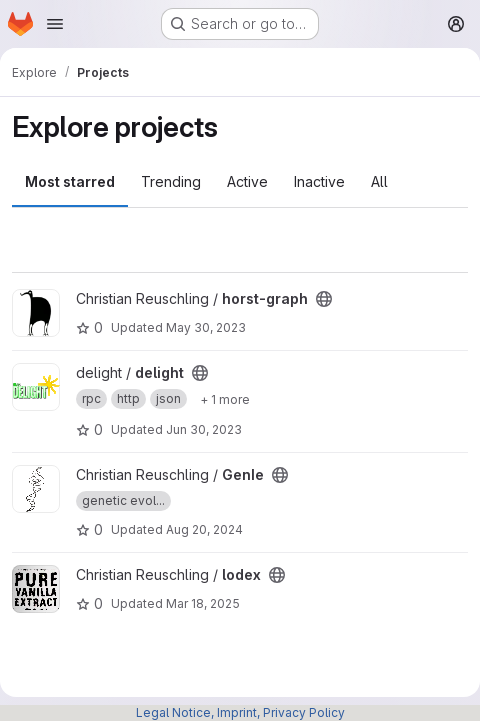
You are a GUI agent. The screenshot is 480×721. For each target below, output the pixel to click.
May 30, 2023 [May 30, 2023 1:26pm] (206, 327)
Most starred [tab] (70, 181)
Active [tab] (247, 181)
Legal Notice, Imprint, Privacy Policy (240, 712)
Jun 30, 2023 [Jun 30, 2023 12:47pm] (204, 429)
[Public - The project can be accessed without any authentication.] (324, 299)
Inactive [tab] (319, 181)
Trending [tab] (171, 181)
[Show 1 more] (225, 399)
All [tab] (379, 181)
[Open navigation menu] (55, 24)
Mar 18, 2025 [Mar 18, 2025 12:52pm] (203, 603)
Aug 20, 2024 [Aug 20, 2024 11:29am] (204, 529)
